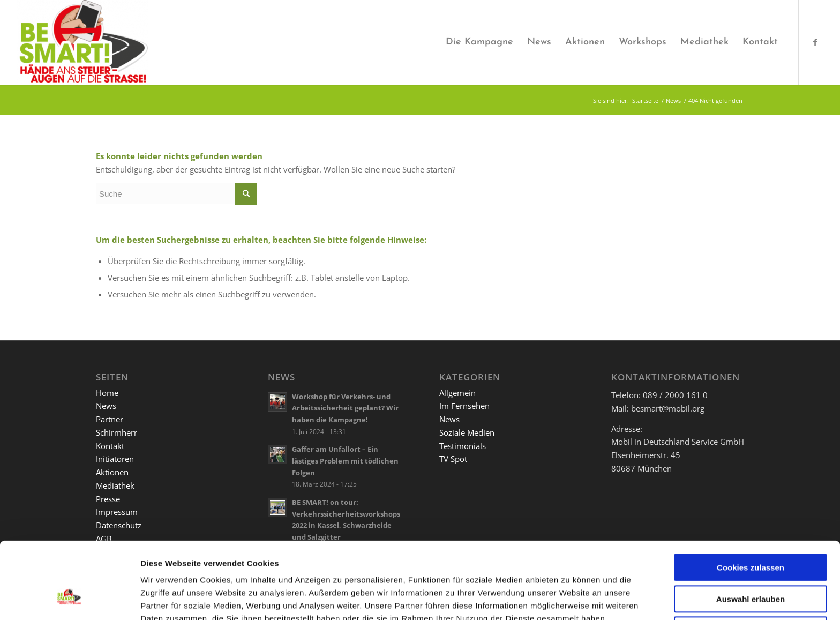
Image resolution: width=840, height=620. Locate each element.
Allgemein (457, 393)
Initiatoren (115, 459)
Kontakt (110, 446)
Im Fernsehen (464, 406)
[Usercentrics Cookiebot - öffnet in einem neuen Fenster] (69, 599)
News (106, 406)
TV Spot (453, 459)
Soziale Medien (467, 432)
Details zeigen (568, 599)
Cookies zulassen (751, 502)
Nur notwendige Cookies (751, 565)
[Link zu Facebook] (815, 42)
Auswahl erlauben (751, 534)
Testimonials (463, 446)
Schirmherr (117, 432)
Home (107, 393)
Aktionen (112, 472)
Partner (110, 419)
